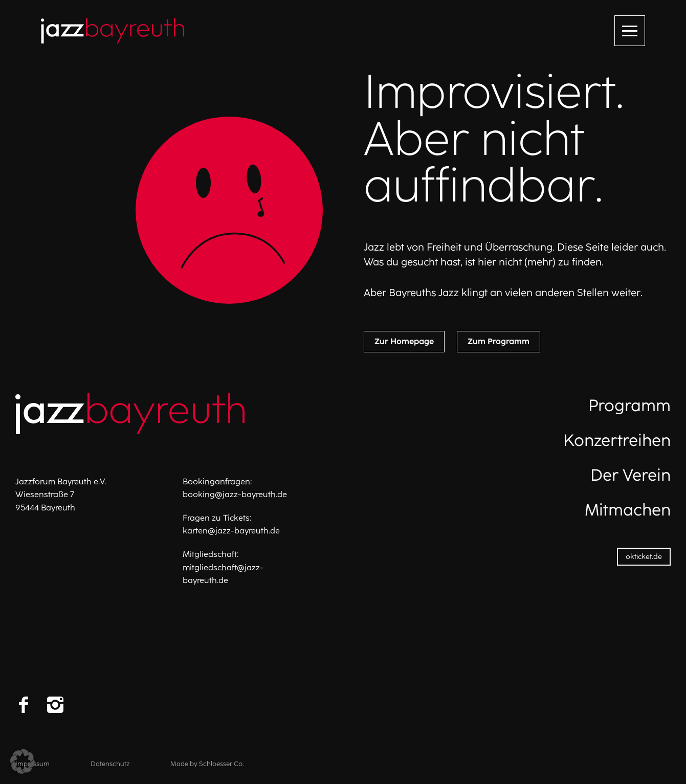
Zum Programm (499, 341)
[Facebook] (24, 705)
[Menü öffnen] (630, 31)
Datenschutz (110, 764)
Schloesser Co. (222, 764)
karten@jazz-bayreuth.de (231, 531)
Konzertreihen (617, 440)
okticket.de (644, 557)
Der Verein (630, 475)
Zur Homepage (404, 341)
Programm (629, 406)
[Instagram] (55, 705)
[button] (23, 761)
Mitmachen (628, 510)
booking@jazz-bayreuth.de (235, 494)
